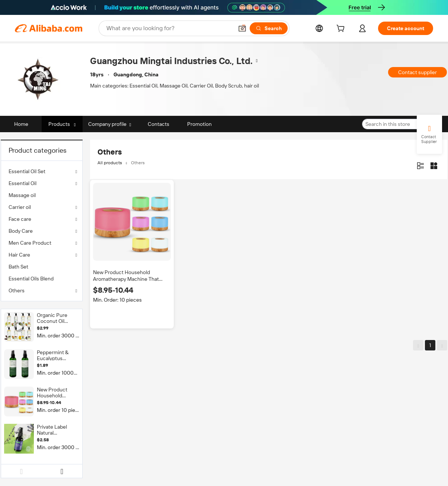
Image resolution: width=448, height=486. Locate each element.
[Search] (269, 28)
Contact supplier (417, 72)
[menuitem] (42, 195)
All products (110, 163)
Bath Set (18, 267)
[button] (242, 28)
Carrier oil (20, 207)
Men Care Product (30, 243)
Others (17, 290)
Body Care (21, 231)
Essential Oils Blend (31, 279)
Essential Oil (23, 183)
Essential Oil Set (27, 171)
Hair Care (19, 255)
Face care (20, 219)
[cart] (342, 29)
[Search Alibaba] (169, 28)
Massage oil (22, 195)
